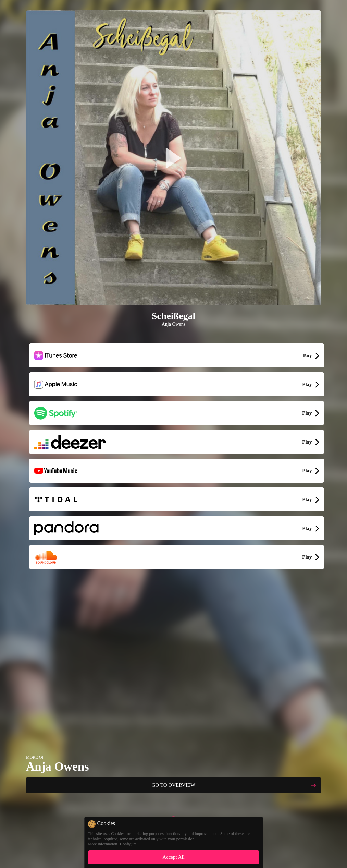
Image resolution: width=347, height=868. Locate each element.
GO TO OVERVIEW (173, 785)
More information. (103, 844)
